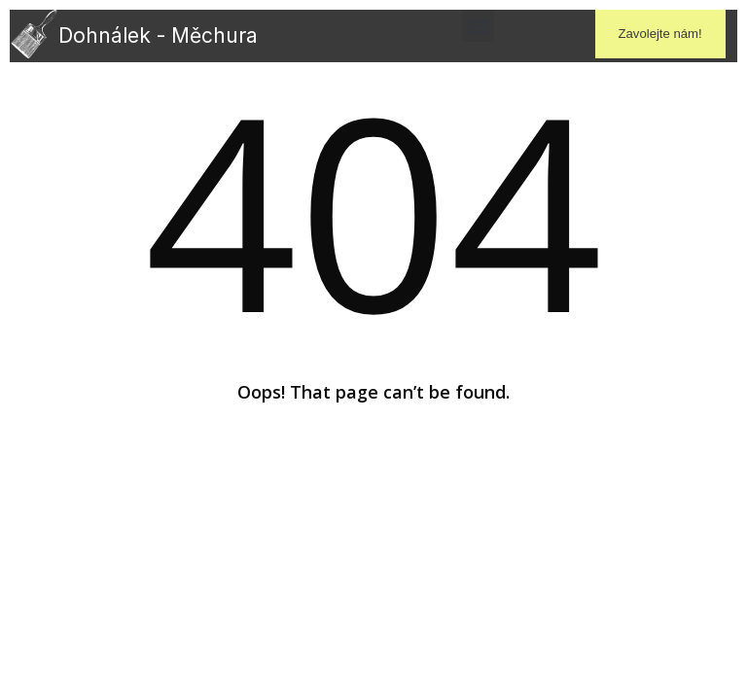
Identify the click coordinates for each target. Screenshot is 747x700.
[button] (478, 26)
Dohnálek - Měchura (158, 35)
